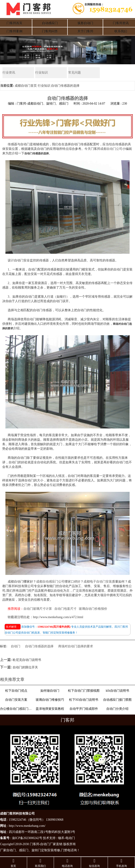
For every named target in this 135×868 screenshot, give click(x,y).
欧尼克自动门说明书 (27, 660)
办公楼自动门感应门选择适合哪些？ (16, 709)
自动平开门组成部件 (84, 709)
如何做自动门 (50, 691)
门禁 (64, 850)
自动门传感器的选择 (39, 646)
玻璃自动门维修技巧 (50, 700)
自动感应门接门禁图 (117, 700)
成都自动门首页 (26, 86)
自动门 (16, 646)
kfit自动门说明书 (117, 691)
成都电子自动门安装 (98, 582)
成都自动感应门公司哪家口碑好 (58, 582)
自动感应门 (50, 23)
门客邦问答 (50, 31)
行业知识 (42, 73)
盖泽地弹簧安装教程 (50, 709)
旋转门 (36, 850)
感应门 (24, 850)
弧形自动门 (85, 23)
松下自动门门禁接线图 (84, 691)
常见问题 (74, 73)
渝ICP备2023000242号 (27, 838)
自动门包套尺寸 (65, 609)
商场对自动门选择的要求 (76, 646)
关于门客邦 (85, 31)
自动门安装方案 (16, 700)
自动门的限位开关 (25, 667)
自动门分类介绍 (117, 709)
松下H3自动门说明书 (84, 700)
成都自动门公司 (111, 149)
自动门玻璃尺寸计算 (38, 609)
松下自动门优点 (16, 691)
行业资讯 (9, 73)
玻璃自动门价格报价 (93, 609)
